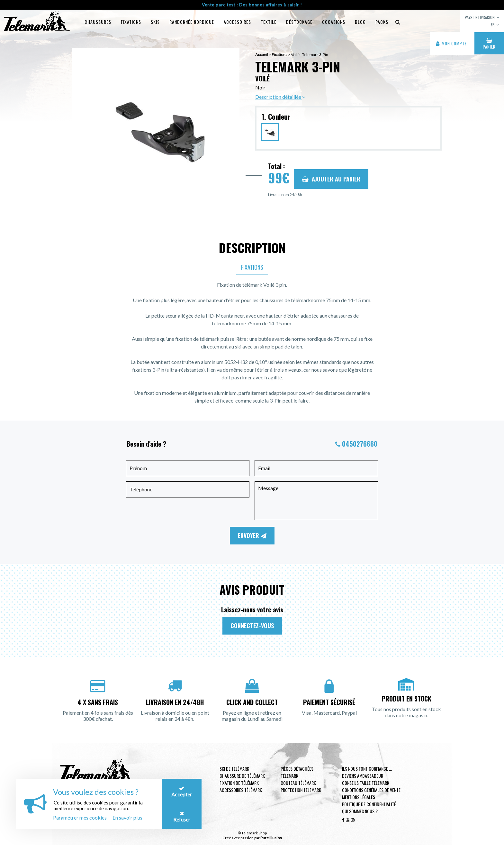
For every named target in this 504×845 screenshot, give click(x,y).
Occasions (334, 22)
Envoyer (252, 535)
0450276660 (360, 444)
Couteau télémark (298, 783)
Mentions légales (359, 797)
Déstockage (299, 22)
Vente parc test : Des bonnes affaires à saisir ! (252, 5)
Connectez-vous (252, 626)
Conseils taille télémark (366, 783)
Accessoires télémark (241, 790)
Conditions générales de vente (371, 790)
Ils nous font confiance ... (367, 769)
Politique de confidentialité (369, 804)
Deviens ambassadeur (363, 776)
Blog (360, 22)
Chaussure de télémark (242, 776)
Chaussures (98, 22)
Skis (155, 22)
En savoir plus (127, 817)
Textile (269, 22)
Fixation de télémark (239, 783)
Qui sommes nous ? (360, 811)
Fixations (131, 22)
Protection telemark (301, 790)
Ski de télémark (234, 769)
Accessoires (237, 22)
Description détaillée (280, 97)
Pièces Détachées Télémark (297, 772)
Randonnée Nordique (192, 22)
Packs (382, 22)
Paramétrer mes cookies (80, 817)
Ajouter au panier (331, 179)
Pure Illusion (271, 838)
